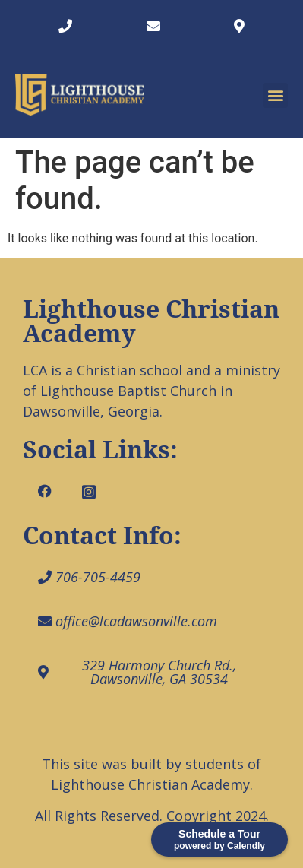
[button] (275, 95)
